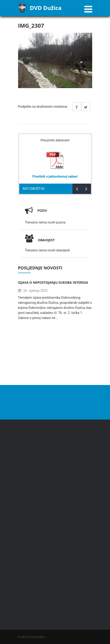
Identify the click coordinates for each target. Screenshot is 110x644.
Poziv (42, 210)
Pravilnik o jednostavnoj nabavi (55, 176)
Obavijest (40, 240)
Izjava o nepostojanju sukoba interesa (53, 282)
